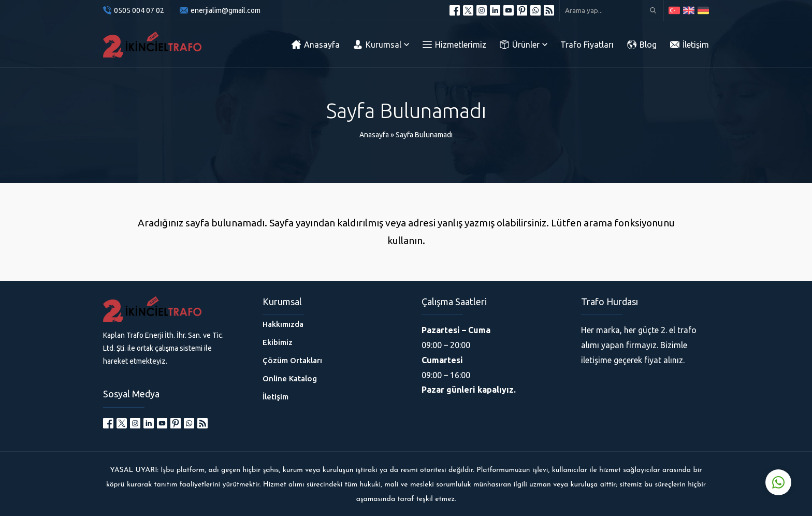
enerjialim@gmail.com (226, 10)
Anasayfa (374, 135)
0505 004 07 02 (139, 10)
